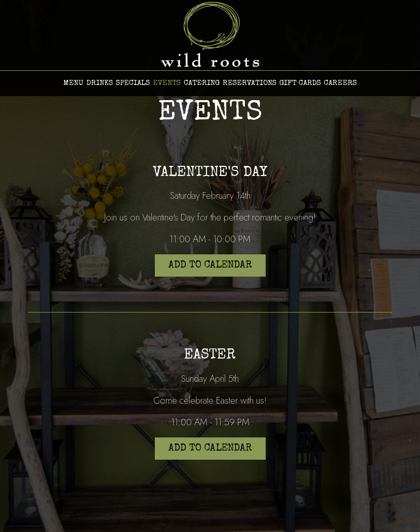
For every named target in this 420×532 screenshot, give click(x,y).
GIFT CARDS (300, 83)
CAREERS (340, 83)
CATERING (202, 83)
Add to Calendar (210, 265)
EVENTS (167, 83)
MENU (73, 83)
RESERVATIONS (249, 83)
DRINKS (100, 83)
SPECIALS (133, 83)
